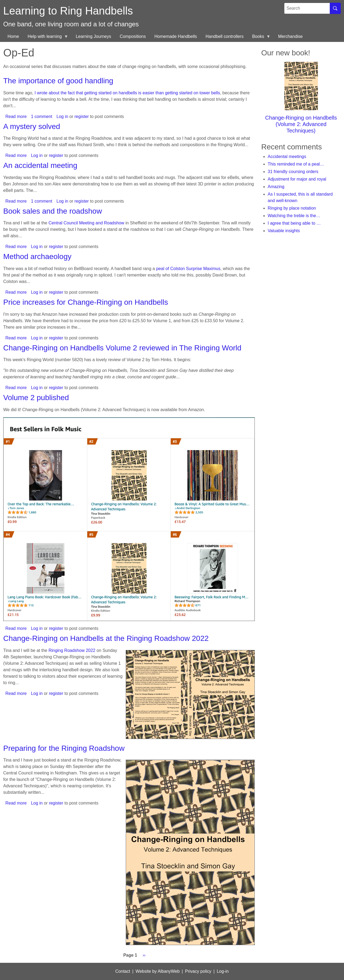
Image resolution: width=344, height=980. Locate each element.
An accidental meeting (40, 165)
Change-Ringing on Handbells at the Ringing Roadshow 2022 (106, 638)
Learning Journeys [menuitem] (94, 36)
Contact (123, 971)
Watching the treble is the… (294, 216)
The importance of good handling (58, 81)
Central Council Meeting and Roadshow (86, 223)
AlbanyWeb (169, 971)
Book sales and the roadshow (53, 211)
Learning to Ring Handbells (68, 11)
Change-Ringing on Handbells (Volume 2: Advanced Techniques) (301, 124)
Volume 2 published (36, 398)
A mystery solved (32, 126)
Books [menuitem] (259, 38)
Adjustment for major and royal (297, 179)
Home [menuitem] (13, 36)
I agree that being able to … (294, 223)
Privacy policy (198, 971)
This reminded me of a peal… (296, 164)
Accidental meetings (287, 157)
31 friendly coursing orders (293, 172)
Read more (16, 116)
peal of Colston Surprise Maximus (188, 269)
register (82, 116)
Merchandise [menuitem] (291, 36)
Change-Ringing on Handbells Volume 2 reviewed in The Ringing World (122, 348)
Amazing (276, 187)
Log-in (223, 971)
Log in (62, 116)
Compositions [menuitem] (133, 36)
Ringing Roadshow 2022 (72, 650)
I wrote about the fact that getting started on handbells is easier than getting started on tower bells (127, 93)
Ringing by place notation (292, 208)
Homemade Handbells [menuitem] (175, 36)
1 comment (42, 116)
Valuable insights (284, 231)
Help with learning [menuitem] (46, 38)
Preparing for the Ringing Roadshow (64, 748)
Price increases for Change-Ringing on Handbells (86, 302)
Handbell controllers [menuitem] (225, 36)
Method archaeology (37, 256)
